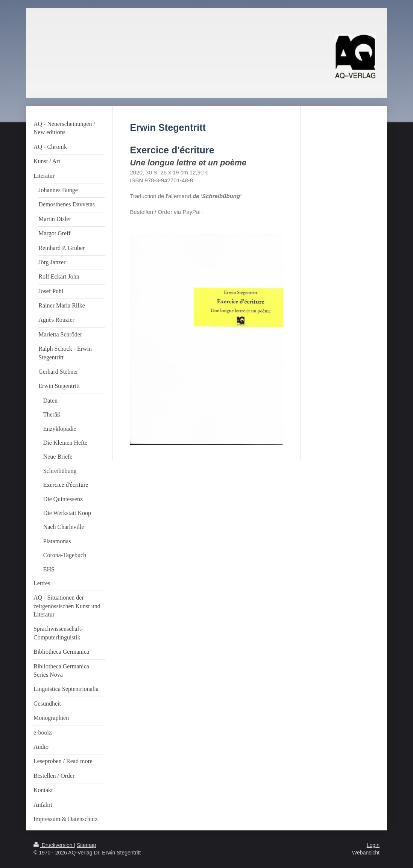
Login (373, 845)
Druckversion (54, 845)
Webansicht (366, 853)
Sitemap (86, 845)
